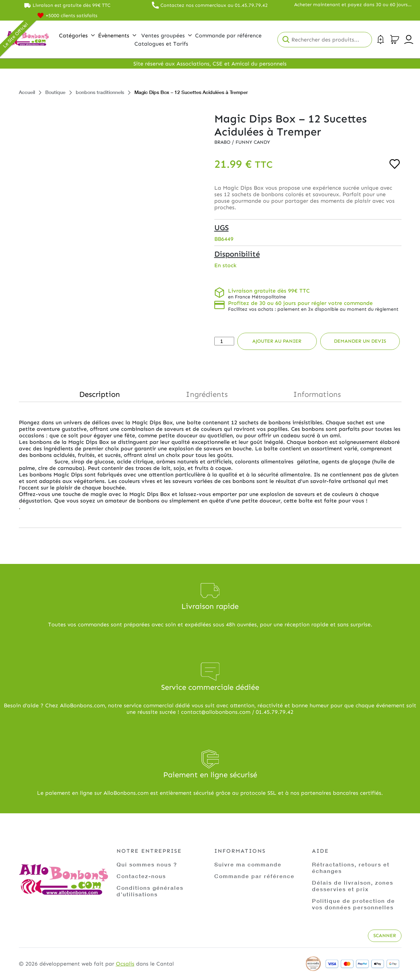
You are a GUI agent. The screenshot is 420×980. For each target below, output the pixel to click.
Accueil (27, 92)
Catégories (77, 36)
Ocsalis (125, 964)
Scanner (385, 936)
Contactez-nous (141, 876)
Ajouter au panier (277, 341)
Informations (317, 394)
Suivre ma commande (248, 864)
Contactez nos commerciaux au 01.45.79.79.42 (214, 5)
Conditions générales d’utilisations (150, 891)
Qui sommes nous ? (147, 864)
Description (100, 394)
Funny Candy (253, 142)
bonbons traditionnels (100, 92)
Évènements (117, 36)
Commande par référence (254, 876)
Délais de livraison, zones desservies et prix (353, 886)
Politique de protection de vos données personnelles (353, 904)
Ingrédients (207, 394)
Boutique (55, 92)
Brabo (223, 142)
